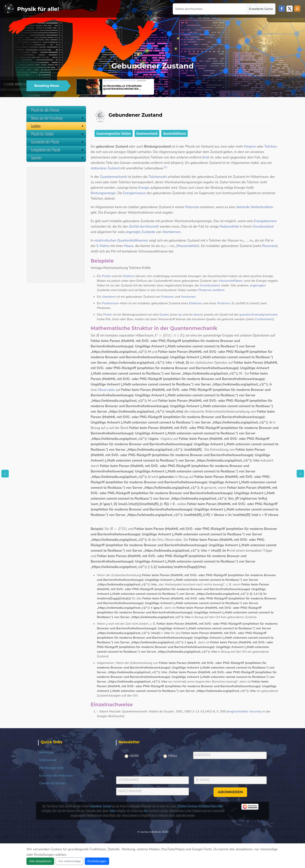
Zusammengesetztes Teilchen (114, 133)
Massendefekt (188, 246)
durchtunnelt (149, 227)
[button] (268, 86)
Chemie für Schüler (52, 783)
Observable (106, 390)
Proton (107, 276)
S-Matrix (103, 246)
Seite (112, 811)
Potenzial (192, 207)
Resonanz (269, 246)
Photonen (205, 290)
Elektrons (196, 303)
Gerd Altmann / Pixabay (292, 20)
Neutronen (188, 297)
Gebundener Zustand (100, 806)
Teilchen (270, 147)
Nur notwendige (69, 861)
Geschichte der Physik (57, 142)
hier (146, 811)
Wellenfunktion (262, 207)
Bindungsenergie (103, 193)
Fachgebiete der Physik (57, 150)
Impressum (47, 752)
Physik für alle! (38, 9)
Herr (134, 756)
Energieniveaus (134, 193)
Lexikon (57, 126)
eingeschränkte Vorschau (245, 711)
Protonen (168, 297)
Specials (57, 158)
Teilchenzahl (158, 177)
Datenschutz (48, 760)
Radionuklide (229, 227)
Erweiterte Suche (261, 9)
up (180, 315)
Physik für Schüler (57, 134)
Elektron (129, 276)
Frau (173, 756)
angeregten (258, 285)
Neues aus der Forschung (57, 118)
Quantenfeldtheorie (174, 133)
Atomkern (109, 297)
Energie (144, 188)
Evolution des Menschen (56, 776)
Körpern (250, 147)
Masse (129, 246)
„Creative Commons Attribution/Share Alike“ (200, 806)
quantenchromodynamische (258, 315)
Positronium (110, 303)
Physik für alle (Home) (45, 110)
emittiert (218, 290)
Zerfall (134, 227)
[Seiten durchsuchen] (210, 9)
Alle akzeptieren (40, 861)
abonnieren (230, 792)
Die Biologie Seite (51, 768)
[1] (166, 167)
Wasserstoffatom (231, 281)
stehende (243, 207)
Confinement (264, 319)
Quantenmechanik (147, 133)
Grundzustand (263, 227)
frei (206, 157)
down (198, 315)
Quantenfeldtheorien (133, 240)
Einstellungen (97, 861)
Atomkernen (171, 232)
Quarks (164, 315)
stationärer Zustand (105, 168)
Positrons (224, 303)
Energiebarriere (265, 221)
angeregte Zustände (140, 232)
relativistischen (105, 240)
